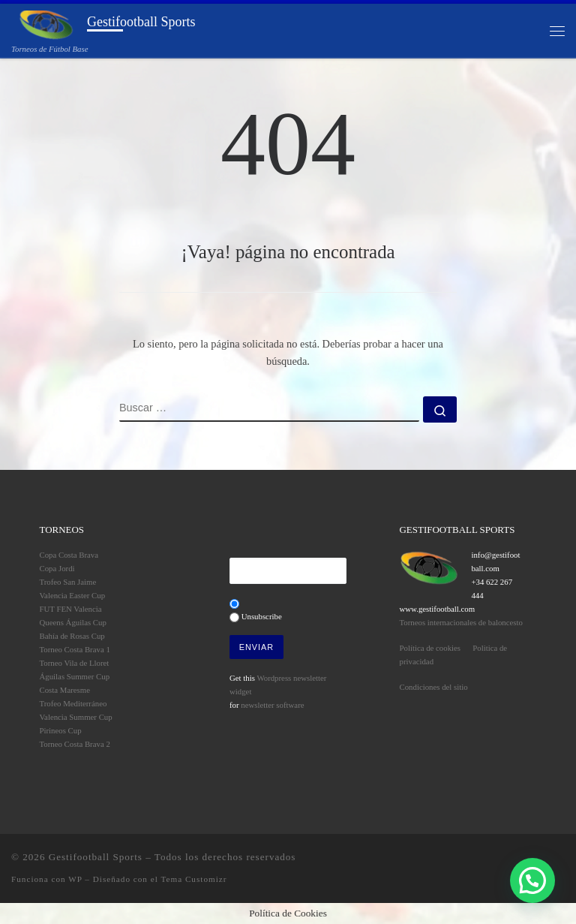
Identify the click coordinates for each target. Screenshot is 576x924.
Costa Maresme (65, 690)
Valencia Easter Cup (73, 595)
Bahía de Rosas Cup (72, 636)
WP (75, 879)
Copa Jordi (57, 568)
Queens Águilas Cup (73, 622)
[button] (532, 880)
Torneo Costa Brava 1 (75, 649)
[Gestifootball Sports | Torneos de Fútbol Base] (46, 24)
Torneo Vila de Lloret (75, 663)
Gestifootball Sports (96, 857)
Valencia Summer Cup (76, 717)
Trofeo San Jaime (68, 582)
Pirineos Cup (61, 730)
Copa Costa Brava (69, 555)
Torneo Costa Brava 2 (75, 744)
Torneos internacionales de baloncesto (461, 622)
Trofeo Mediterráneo (73, 703)
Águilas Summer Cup (75, 676)
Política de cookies (430, 648)
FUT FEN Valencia (71, 609)
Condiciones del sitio (434, 687)
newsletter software (272, 705)
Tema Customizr (193, 879)
